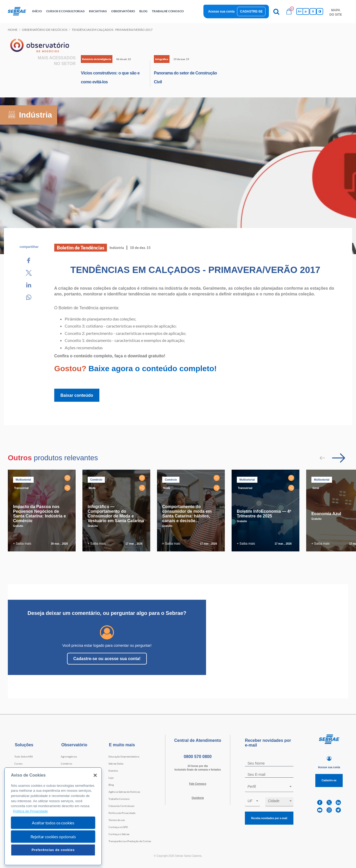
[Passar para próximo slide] (339, 458)
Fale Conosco (198, 784)
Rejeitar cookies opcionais (53, 837)
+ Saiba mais (22, 544)
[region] (53, 816)
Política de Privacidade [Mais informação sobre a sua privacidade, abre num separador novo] (30, 811)
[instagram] (329, 810)
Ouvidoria (198, 798)
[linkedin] (338, 803)
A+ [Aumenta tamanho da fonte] (300, 11)
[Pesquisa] (276, 11)
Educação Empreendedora (124, 756)
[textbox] (272, 787)
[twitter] (329, 803)
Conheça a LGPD (118, 827)
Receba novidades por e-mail (269, 818)
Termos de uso (117, 820)
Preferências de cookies (53, 850)
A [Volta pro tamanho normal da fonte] (313, 11)
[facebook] (320, 803)
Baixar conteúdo (77, 395)
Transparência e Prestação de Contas (130, 841)
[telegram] (338, 810)
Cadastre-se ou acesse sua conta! (107, 659)
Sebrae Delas (116, 764)
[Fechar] (95, 775)
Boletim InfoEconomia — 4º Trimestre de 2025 (264, 514)
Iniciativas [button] (98, 11)
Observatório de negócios (45, 30)
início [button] (37, 11)
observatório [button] (123, 11)
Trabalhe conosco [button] (168, 11)
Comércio (67, 764)
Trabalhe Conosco (119, 799)
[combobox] (269, 787)
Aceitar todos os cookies (53, 823)
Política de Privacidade (122, 813)
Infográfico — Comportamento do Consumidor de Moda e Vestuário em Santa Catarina (116, 514)
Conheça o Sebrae (119, 834)
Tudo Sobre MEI (24, 756)
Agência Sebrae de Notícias (124, 792)
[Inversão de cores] (320, 11)
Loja (111, 778)
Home (13, 30)
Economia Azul (326, 514)
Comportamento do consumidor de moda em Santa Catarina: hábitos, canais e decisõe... (187, 514)
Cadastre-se (251, 11)
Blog (111, 785)
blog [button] (143, 11)
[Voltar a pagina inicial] (19, 11)
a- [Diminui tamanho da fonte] (306, 11)
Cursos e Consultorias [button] (65, 11)
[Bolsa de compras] (289, 11)
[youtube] (320, 810)
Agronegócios (69, 756)
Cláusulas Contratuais (121, 806)
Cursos (18, 764)
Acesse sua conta (221, 11)
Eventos (113, 771)
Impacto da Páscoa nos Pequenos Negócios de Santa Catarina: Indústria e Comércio (40, 514)
